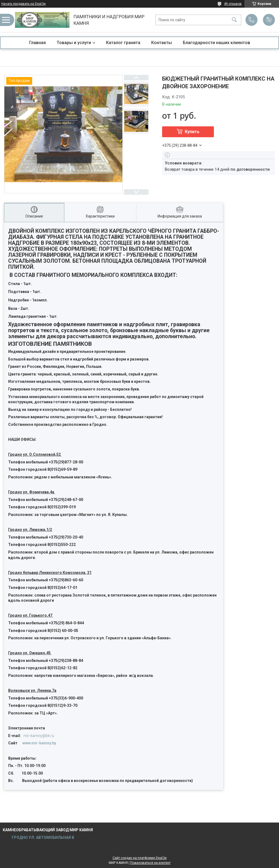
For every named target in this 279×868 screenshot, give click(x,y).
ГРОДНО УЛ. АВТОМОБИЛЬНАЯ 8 (42, 838)
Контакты (162, 43)
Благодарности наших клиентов (216, 43)
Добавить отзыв (269, 20)
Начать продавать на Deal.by (24, 4)
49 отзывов (233, 4)
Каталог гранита (123, 43)
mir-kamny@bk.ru (39, 736)
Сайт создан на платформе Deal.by (140, 858)
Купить (192, 132)
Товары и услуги (74, 43)
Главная (37, 43)
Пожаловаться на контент (150, 863)
